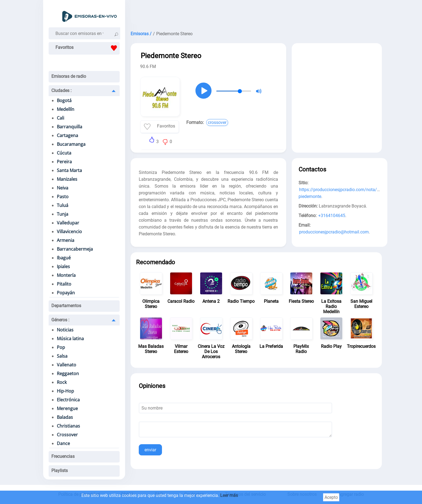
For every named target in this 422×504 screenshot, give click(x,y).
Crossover (67, 435)
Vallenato (67, 365)
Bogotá (64, 100)
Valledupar (68, 223)
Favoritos (88, 48)
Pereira (64, 162)
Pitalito (64, 284)
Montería (66, 275)
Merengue (67, 408)
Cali (61, 118)
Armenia (66, 240)
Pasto (63, 197)
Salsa (62, 356)
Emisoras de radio (69, 76)
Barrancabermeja (75, 249)
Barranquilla (70, 127)
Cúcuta (64, 153)
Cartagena (67, 135)
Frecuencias (63, 456)
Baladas (65, 417)
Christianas (68, 426)
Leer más (229, 495)
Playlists (60, 471)
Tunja (63, 214)
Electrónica (68, 400)
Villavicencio (69, 232)
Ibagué (64, 258)
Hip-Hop (65, 391)
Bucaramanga (71, 144)
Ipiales (63, 266)
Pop (61, 347)
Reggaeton (68, 373)
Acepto (331, 497)
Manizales (67, 179)
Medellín (66, 109)
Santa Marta (69, 170)
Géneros (60, 320)
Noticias (65, 330)
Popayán (66, 293)
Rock (62, 382)
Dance (63, 443)
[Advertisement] (256, 14)
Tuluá (63, 205)
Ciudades (61, 91)
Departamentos (66, 306)
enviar (150, 450)
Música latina (70, 339)
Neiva (63, 188)
